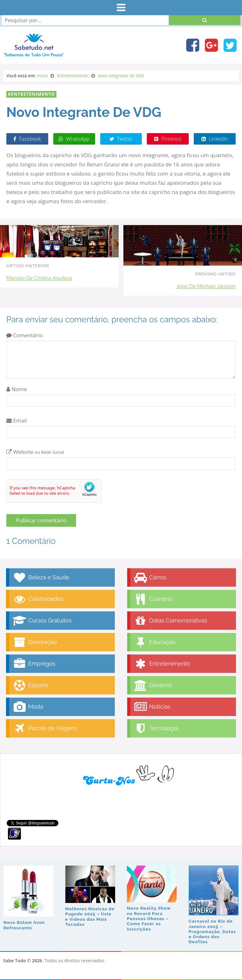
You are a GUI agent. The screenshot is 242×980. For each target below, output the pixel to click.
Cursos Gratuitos (42, 621)
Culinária (153, 599)
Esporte (30, 685)
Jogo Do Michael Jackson (206, 286)
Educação (155, 642)
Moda (28, 707)
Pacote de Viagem (44, 729)
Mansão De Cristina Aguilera (39, 278)
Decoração (35, 642)
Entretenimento (33, 94)
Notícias (152, 707)
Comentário (25, 335)
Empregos (34, 664)
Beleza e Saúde (41, 578)
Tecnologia (156, 729)
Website (35, 452)
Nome (17, 389)
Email (17, 420)
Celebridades (38, 599)
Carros (150, 578)
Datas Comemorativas (170, 621)
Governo (153, 685)
